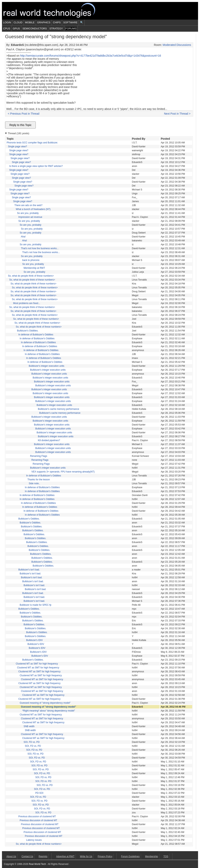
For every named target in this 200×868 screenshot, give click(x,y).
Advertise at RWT (65, 856)
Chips (57, 22)
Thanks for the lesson (39, 480)
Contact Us (27, 856)
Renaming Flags (39, 456)
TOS (166, 856)
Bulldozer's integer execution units (46, 366)
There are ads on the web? (28, 205)
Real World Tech (54, 11)
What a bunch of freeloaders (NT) (33, 209)
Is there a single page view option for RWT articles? (36, 166)
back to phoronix (31, 260)
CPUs (7, 29)
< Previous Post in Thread (24, 114)
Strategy (56, 29)
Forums (71, 29)
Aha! (23, 237)
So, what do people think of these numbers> (31, 276)
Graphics (44, 22)
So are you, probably (28, 213)
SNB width (29, 726)
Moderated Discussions (177, 45)
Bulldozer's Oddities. (28, 331)
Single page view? (17, 147)
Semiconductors (35, 29)
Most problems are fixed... (27, 303)
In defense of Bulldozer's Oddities (36, 335)
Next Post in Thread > (177, 114)
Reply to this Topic (20, 125)
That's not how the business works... (40, 248)
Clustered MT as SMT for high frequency (37, 664)
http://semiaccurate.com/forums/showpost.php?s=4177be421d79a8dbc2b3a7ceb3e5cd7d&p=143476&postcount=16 (91, 56)
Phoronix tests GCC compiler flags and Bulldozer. (32, 143)
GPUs (16, 29)
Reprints (43, 856)
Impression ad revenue (30, 217)
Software (70, 22)
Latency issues (34, 840)
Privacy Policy (105, 856)
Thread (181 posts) (19, 133)
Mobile (30, 22)
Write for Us (86, 856)
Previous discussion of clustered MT (37, 816)
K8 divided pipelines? (49, 440)
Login (7, 22)
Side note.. (34, 483)
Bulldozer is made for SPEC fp (36, 605)
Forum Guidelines (130, 856)
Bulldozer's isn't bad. (29, 570)
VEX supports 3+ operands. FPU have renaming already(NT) (63, 472)
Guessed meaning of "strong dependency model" (45, 703)
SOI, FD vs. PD (32, 742)
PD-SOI (39, 793)
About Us (11, 856)
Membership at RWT (34, 268)
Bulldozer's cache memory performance (58, 409)
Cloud (18, 22)
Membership (152, 856)
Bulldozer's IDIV (34, 640)
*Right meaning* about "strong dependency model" (49, 711)
